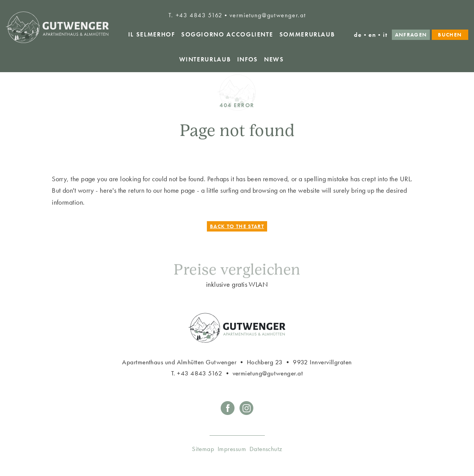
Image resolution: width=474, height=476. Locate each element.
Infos (248, 59)
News (274, 59)
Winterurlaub (205, 59)
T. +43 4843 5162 (196, 15)
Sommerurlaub (307, 34)
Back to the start (237, 227)
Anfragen (411, 35)
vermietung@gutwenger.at (268, 15)
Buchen (450, 35)
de (358, 35)
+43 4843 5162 (200, 373)
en (372, 35)
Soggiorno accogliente (227, 34)
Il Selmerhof (152, 34)
